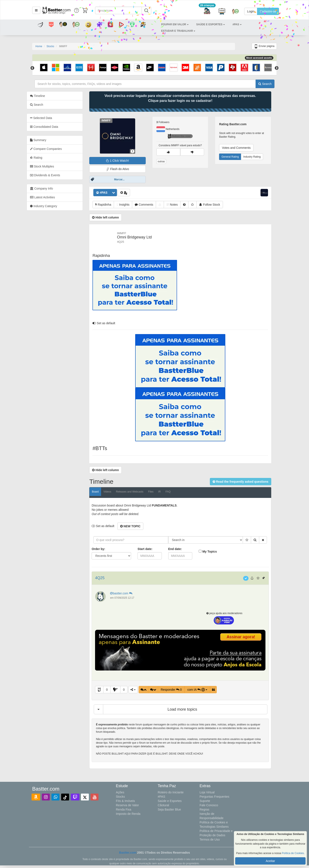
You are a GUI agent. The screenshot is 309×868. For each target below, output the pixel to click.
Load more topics (188, 709)
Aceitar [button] (270, 861)
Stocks (50, 46)
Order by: (104, 549)
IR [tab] (165, 492)
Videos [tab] (113, 492)
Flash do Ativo (123, 169)
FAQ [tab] (174, 492)
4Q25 (106, 578)
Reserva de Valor (127, 805)
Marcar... (125, 179)
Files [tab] (156, 492)
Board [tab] (101, 492)
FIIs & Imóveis (125, 801)
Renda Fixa (124, 809)
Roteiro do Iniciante (171, 792)
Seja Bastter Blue (169, 809)
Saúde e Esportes (170, 801)
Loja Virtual (207, 792)
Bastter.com (128, 853)
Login (251, 11)
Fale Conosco (209, 805)
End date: (181, 549)
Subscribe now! (185, 136)
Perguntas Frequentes (214, 797)
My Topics (215, 552)
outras (167, 161)
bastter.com (127, 593)
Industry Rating (258, 157)
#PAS (161, 797)
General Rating (236, 157)
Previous (32, 68)
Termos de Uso (210, 839)
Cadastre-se (268, 11)
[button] (36, 10)
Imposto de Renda (128, 814)
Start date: (151, 549)
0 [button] (112, 690)
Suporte (205, 801)
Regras (204, 809)
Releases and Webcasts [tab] (135, 492)
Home (39, 46)
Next (277, 68)
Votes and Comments (242, 148)
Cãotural (163, 805)
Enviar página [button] (264, 46)
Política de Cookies (293, 853)
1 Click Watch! (123, 161)
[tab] (60, 118)
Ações (120, 792)
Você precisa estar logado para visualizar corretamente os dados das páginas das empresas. (186, 98)
